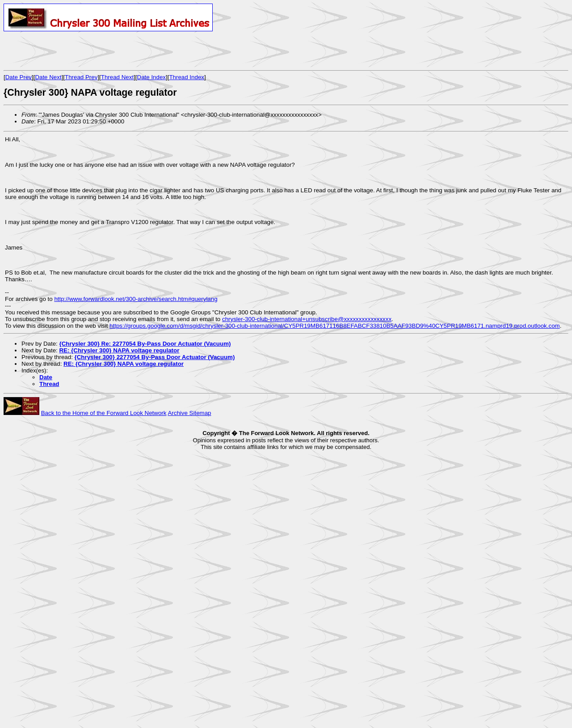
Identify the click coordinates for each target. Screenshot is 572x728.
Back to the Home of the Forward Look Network (104, 413)
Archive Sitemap (189, 413)
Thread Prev (81, 77)
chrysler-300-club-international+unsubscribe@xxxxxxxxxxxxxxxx (307, 319)
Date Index (151, 77)
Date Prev (19, 77)
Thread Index (187, 77)
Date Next (48, 77)
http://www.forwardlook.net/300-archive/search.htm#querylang (136, 299)
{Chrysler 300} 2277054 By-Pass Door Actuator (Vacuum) (155, 357)
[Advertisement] (108, 51)
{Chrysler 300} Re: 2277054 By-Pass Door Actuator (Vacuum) (145, 344)
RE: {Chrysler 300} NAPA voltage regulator (119, 350)
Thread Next (117, 77)
